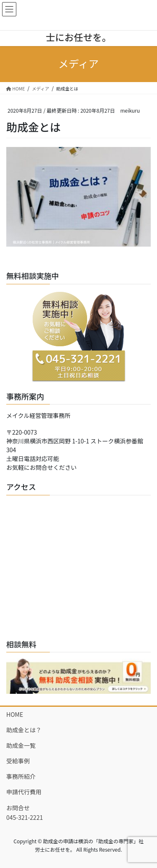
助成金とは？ (24, 730)
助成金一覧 (21, 745)
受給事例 (18, 761)
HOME (15, 714)
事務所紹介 (21, 776)
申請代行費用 (24, 792)
